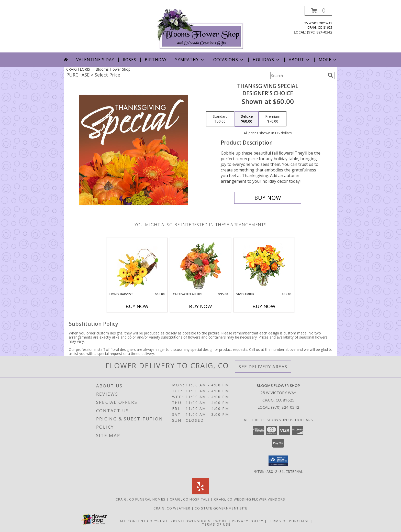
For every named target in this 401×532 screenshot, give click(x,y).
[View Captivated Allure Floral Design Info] (201, 265)
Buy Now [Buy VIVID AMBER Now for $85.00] (264, 306)
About (299, 60)
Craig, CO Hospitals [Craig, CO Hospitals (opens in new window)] (190, 499)
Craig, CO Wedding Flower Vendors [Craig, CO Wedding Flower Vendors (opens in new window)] (250, 499)
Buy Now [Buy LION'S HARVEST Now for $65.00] (137, 306)
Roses (130, 60)
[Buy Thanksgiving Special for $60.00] (268, 198)
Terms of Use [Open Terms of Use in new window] (216, 524)
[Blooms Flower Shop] (201, 29)
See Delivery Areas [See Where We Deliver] (263, 367)
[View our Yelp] (201, 493)
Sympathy (190, 60)
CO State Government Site (221, 508)
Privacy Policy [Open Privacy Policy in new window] (248, 521)
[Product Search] (298, 75)
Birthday (156, 60)
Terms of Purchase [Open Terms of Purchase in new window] (289, 521)
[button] (318, 11)
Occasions (229, 60)
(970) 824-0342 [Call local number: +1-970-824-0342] (320, 32)
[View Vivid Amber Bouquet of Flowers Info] (264, 265)
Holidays (266, 60)
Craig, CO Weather (172, 508)
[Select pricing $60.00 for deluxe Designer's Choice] (247, 119)
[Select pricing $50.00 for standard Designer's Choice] (220, 119)
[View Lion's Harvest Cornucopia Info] (137, 265)
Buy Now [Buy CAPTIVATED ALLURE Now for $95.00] (201, 306)
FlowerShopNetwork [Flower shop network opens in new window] (204, 521)
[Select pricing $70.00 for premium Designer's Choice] (273, 119)
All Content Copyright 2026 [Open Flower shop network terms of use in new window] (150, 521)
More (328, 60)
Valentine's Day (95, 60)
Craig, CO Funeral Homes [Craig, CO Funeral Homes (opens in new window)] (141, 499)
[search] (330, 75)
